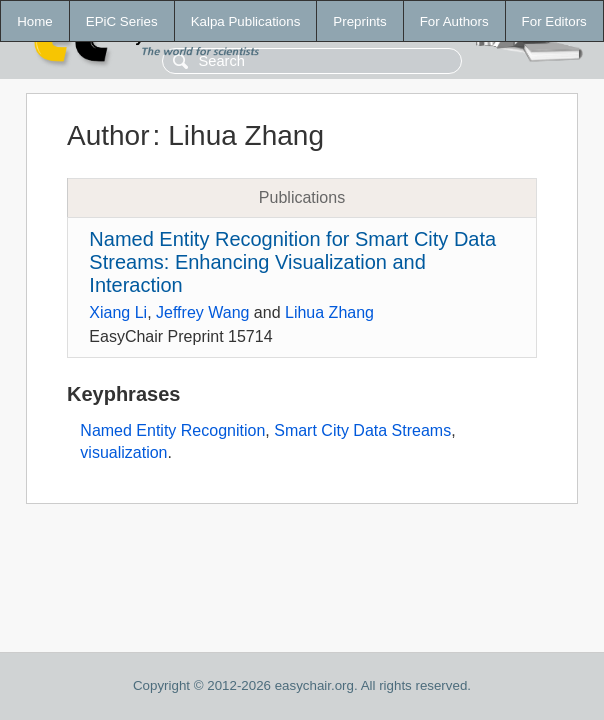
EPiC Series (122, 21)
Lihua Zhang (329, 312)
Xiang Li (118, 312)
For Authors (454, 21)
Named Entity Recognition (172, 430)
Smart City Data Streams (362, 430)
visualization (123, 452)
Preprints (359, 21)
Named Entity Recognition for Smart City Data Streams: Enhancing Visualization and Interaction (292, 262)
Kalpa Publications (246, 21)
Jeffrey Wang (202, 312)
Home (35, 21)
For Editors (554, 21)
